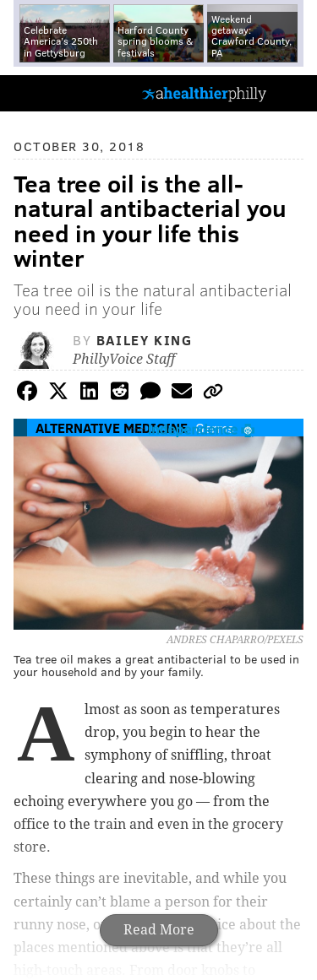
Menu (290, 93)
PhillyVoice (41, 92)
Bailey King (145, 340)
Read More (159, 930)
